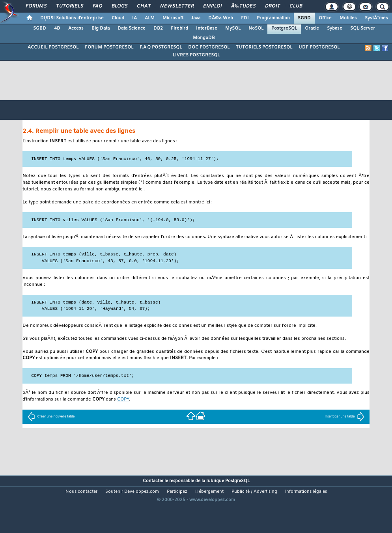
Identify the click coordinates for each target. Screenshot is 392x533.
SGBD (304, 18)
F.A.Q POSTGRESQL (161, 47)
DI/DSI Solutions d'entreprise (72, 18)
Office (325, 18)
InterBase (207, 28)
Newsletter (177, 6)
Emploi (212, 6)
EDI (245, 18)
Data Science (132, 28)
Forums (36, 6)
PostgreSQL (284, 28)
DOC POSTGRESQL (209, 47)
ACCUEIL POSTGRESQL (53, 47)
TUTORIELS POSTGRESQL (264, 47)
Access (76, 28)
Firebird (179, 28)
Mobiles (348, 18)
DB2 (158, 28)
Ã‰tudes (243, 6)
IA (134, 18)
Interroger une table (345, 417)
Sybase (335, 28)
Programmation (273, 18)
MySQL (233, 28)
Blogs (119, 6)
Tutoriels (70, 6)
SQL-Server (363, 28)
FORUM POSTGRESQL (109, 47)
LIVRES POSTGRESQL (196, 55)
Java (196, 18)
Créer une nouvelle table (51, 417)
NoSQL (256, 28)
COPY (123, 400)
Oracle (312, 28)
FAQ (97, 6)
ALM (150, 18)
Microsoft (173, 18)
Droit (273, 6)
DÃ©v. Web (221, 18)
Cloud (118, 18)
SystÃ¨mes (376, 18)
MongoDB (204, 38)
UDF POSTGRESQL (319, 47)
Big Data (101, 28)
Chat (144, 6)
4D (57, 28)
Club (296, 6)
